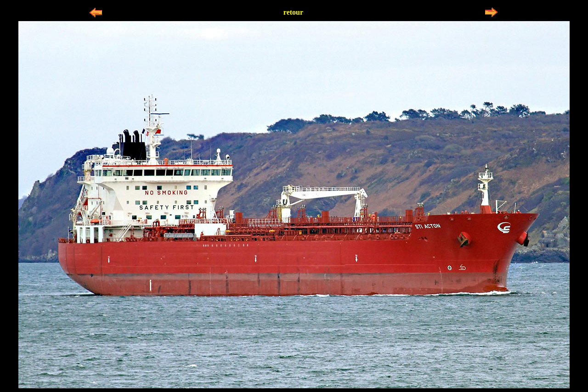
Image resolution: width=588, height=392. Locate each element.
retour (293, 12)
